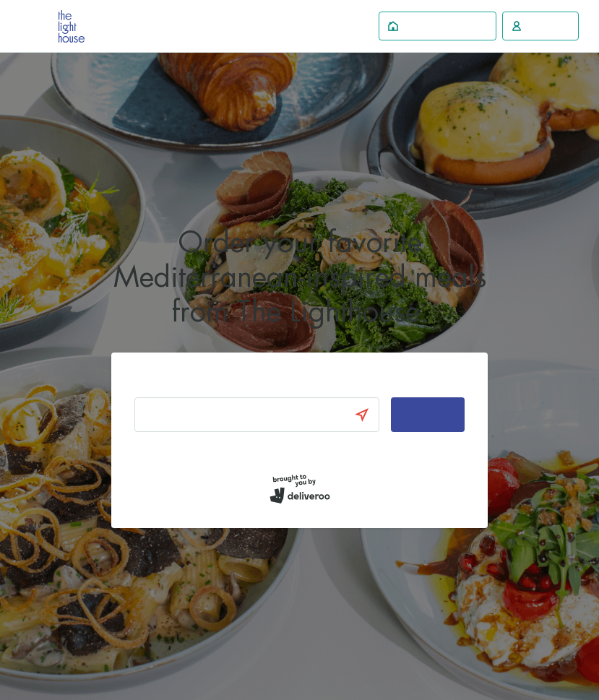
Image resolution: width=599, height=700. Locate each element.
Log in (147, 450)
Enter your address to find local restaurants (234, 384)
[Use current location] (369, 415)
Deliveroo (72, 26)
